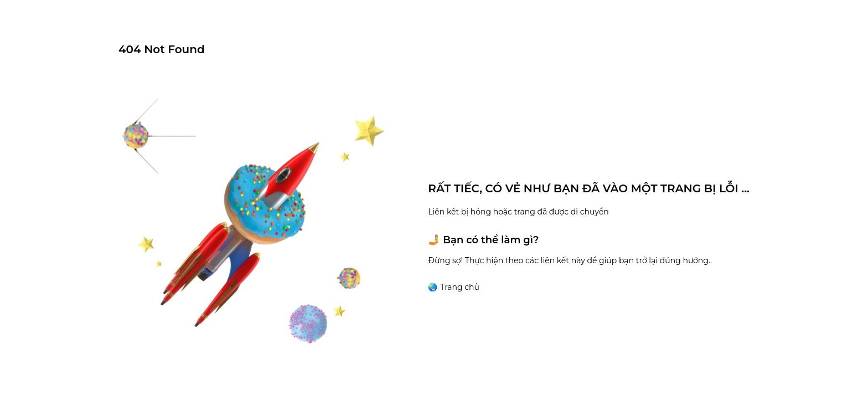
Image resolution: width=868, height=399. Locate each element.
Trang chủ (460, 287)
